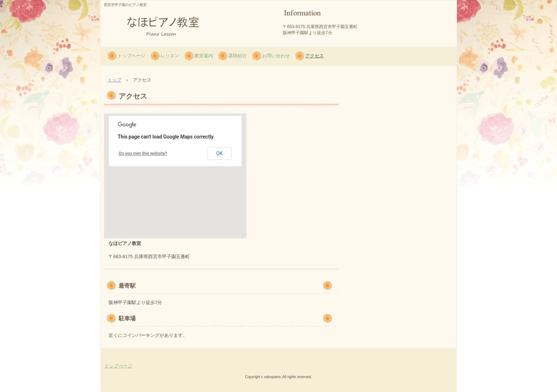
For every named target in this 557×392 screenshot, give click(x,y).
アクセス (314, 56)
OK (219, 153)
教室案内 (204, 56)
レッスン (170, 56)
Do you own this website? (143, 153)
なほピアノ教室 (137, 45)
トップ (114, 80)
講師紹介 (238, 56)
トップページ (131, 56)
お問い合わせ (276, 56)
